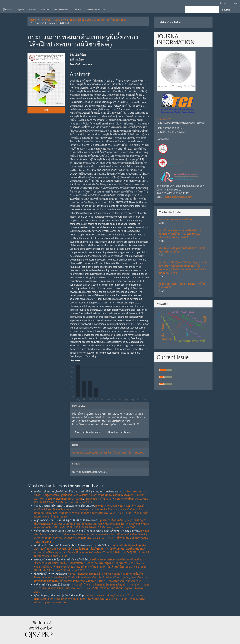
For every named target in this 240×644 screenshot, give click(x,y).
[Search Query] (202, 10)
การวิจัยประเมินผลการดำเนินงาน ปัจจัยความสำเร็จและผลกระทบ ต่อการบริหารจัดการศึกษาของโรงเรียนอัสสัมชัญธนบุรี (91, 534)
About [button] (77, 10)
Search (226, 10)
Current (33, 10)
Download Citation (119, 432)
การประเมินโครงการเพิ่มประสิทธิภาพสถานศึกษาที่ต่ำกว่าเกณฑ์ (106, 585)
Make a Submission (170, 22)
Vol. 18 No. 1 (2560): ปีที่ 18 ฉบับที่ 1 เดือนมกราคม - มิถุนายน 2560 (90, 20)
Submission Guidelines (96, 10)
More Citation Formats (88, 432)
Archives (45, 10)
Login (235, 3)
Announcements (61, 10)
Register (224, 3)
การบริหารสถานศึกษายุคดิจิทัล (176, 219)
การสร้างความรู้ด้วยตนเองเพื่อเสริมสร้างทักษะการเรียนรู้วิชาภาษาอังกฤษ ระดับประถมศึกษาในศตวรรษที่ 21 (181, 234)
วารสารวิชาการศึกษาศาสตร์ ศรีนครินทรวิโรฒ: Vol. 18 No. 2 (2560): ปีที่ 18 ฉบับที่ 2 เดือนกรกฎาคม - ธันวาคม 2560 (92, 588)
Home (33, 20)
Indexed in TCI (164, 119)
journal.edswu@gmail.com (178, 197)
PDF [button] (46, 110)
